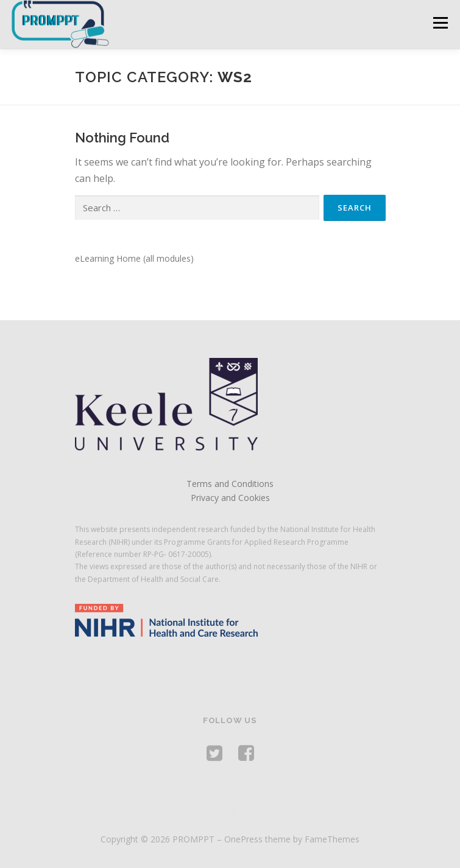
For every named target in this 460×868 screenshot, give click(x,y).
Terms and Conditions (230, 484)
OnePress (243, 839)
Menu (440, 23)
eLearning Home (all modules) (134, 258)
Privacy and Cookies (230, 498)
